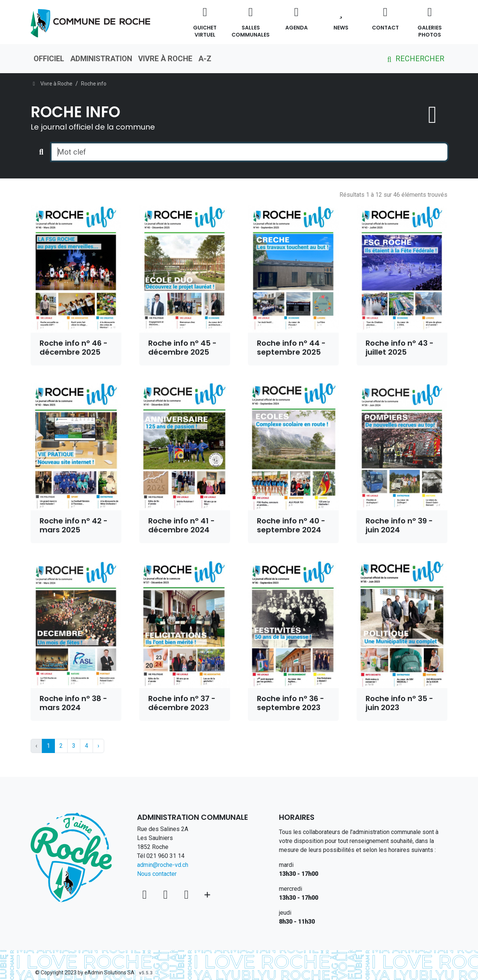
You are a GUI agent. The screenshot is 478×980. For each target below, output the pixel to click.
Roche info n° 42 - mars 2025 (74, 525)
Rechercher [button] (414, 59)
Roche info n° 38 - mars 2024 (73, 703)
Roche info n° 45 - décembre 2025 (182, 348)
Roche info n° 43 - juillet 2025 (400, 348)
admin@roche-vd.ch (163, 865)
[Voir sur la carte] (146, 894)
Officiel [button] (49, 59)
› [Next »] (98, 746)
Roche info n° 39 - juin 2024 (399, 525)
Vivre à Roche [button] (165, 59)
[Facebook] (167, 894)
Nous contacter (157, 874)
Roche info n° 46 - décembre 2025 (74, 348)
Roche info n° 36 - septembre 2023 (291, 703)
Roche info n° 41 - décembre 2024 (181, 525)
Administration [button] (101, 59)
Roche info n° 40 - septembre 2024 (291, 525)
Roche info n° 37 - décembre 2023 (182, 703)
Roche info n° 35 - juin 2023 (399, 703)
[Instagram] (188, 894)
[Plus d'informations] (207, 894)
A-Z (205, 59)
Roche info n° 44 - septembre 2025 (291, 348)
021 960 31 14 (165, 856)
